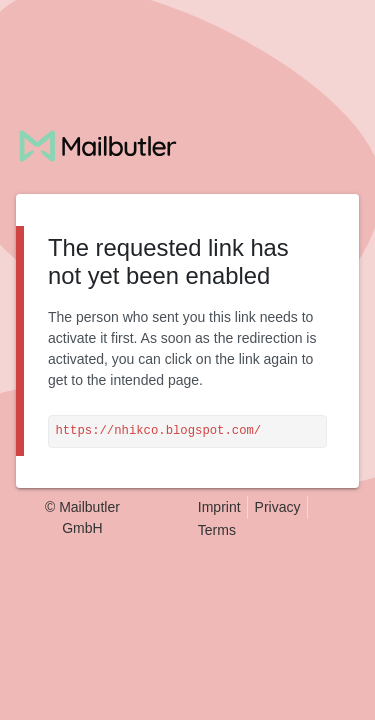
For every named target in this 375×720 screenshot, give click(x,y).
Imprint (219, 507)
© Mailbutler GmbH (82, 517)
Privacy (278, 507)
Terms (217, 530)
